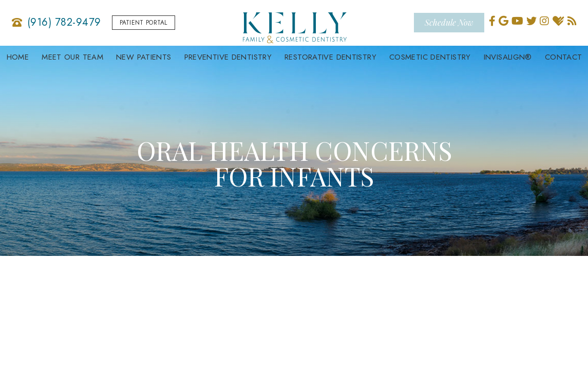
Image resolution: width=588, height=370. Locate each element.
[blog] (572, 20)
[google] (504, 20)
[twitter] (532, 20)
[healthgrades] (558, 20)
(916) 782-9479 (64, 23)
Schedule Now (449, 21)
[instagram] (544, 20)
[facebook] (492, 20)
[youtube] (517, 20)
